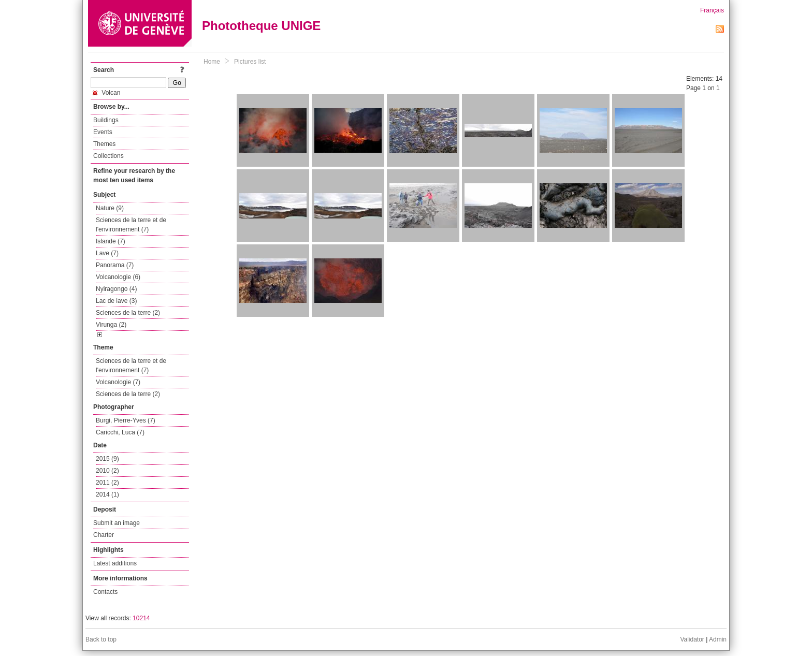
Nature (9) (110, 208)
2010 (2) (107, 471)
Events (103, 132)
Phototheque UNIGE (261, 26)
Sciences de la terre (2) (128, 313)
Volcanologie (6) (118, 277)
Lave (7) (107, 253)
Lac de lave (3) (116, 301)
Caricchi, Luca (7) (120, 432)
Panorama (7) (115, 265)
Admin (718, 639)
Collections (108, 156)
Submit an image (117, 523)
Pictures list (250, 62)
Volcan (106, 93)
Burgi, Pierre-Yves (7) (126, 420)
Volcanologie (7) (118, 382)
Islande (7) (111, 241)
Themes (104, 144)
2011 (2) (107, 483)
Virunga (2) (111, 325)
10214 (141, 618)
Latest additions (115, 563)
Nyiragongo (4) (116, 289)
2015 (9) (107, 459)
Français (712, 10)
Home (212, 62)
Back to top (101, 639)
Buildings (106, 120)
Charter (104, 535)
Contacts (105, 592)
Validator (692, 639)
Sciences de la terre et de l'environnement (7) (131, 225)
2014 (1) (107, 494)
